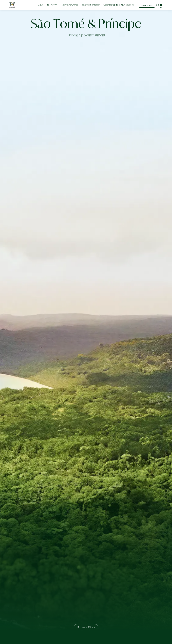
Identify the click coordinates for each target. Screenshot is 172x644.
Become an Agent (147, 5)
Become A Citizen (86, 627)
